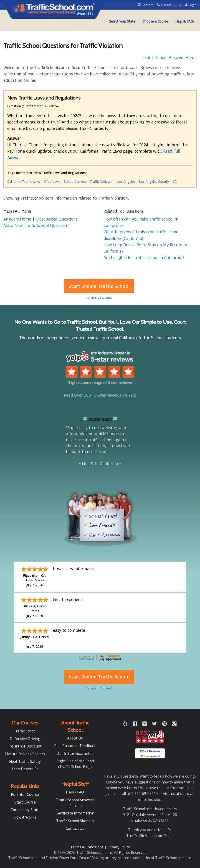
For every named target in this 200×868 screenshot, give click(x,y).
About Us (75, 738)
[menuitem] (122, 21)
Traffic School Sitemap (75, 820)
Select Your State (122, 21)
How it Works (25, 817)
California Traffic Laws (24, 181)
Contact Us (75, 828)
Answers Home (18, 219)
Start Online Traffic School (99, 286)
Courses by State (25, 809)
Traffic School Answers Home (170, 57)
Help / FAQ (75, 792)
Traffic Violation (102, 181)
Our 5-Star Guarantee (75, 753)
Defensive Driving (25, 738)
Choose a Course (155, 21)
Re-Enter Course (25, 794)
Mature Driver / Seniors (25, 753)
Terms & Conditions (87, 847)
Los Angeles (126, 181)
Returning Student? (99, 298)
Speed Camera (75, 181)
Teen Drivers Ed (25, 768)
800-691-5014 (169, 5)
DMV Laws (52, 181)
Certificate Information (75, 813)
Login (191, 5)
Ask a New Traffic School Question (35, 225)
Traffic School (25, 731)
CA (175, 181)
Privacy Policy (119, 847)
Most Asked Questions (57, 219)
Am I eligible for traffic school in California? (144, 257)
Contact (146, 5)
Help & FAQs (185, 21)
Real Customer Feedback (75, 745)
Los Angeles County (154, 181)
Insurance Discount (25, 746)
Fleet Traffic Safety (25, 761)
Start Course (25, 802)
